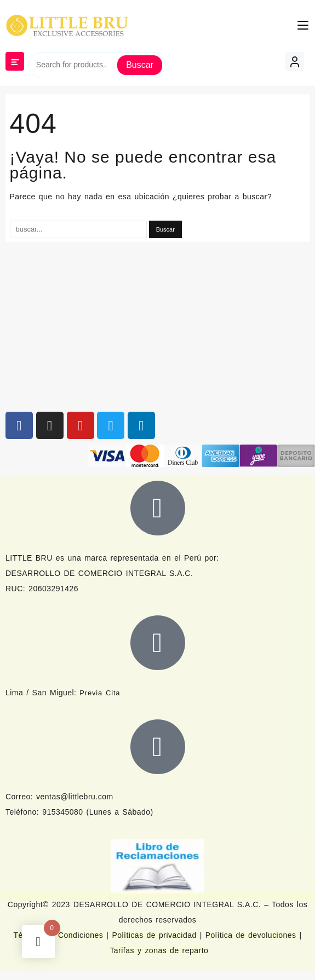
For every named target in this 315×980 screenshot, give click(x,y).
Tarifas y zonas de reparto (159, 950)
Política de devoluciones (251, 935)
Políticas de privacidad (154, 935)
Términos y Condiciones (60, 935)
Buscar (140, 65)
